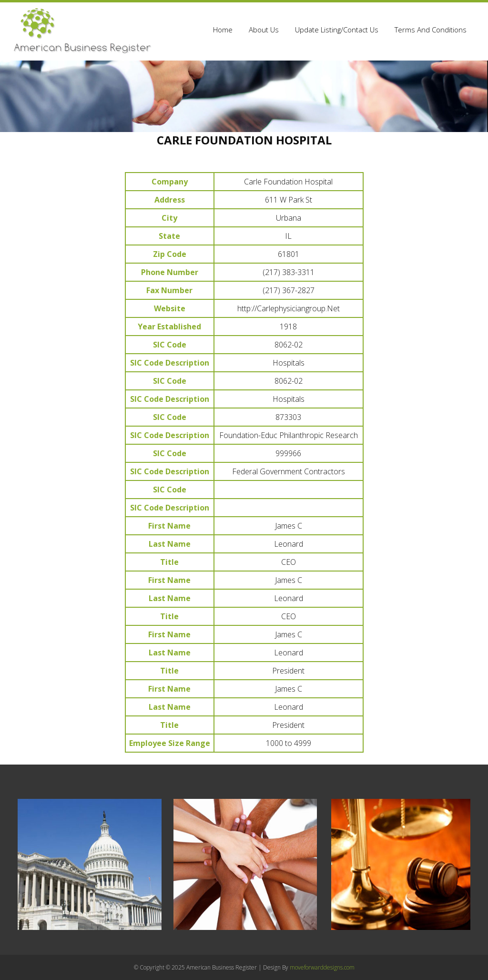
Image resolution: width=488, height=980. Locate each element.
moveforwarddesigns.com (322, 967)
